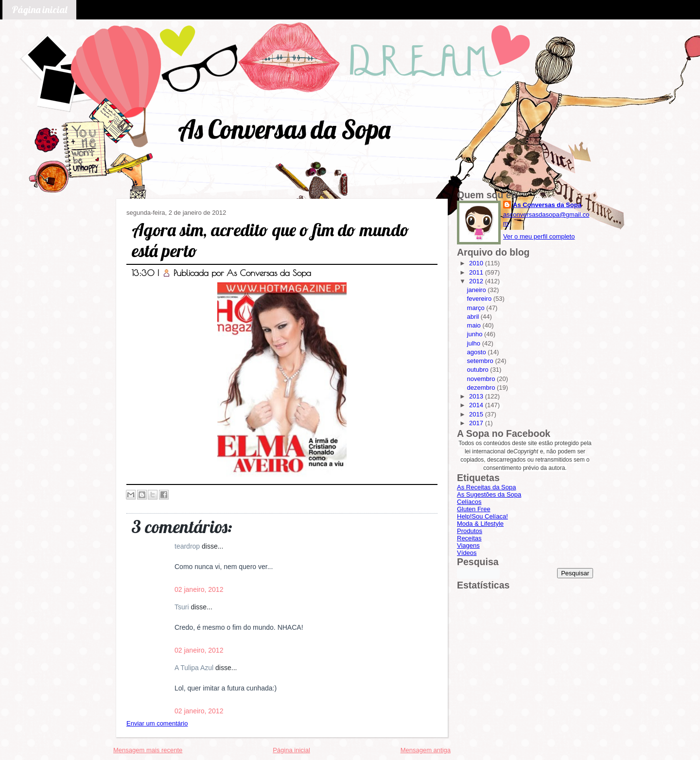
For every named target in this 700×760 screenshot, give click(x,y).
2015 (477, 414)
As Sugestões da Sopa (489, 494)
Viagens (468, 545)
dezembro (482, 388)
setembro (481, 361)
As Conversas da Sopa (284, 129)
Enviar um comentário (157, 723)
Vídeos (467, 553)
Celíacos (469, 502)
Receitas (469, 538)
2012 (477, 281)
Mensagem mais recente (148, 750)
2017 (477, 423)
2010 (477, 263)
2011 (477, 272)
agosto (478, 352)
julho (475, 343)
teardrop (188, 546)
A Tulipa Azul (195, 668)
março (477, 308)
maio (475, 325)
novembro (482, 379)
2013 (477, 396)
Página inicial (39, 9)
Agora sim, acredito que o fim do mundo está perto (271, 240)
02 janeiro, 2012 (199, 589)
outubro (479, 370)
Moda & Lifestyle (480, 524)
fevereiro (480, 299)
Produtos (470, 531)
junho (476, 334)
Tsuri (183, 607)
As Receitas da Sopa (486, 487)
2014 (477, 405)
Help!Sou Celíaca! (482, 516)
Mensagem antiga (426, 750)
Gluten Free (474, 509)
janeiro (478, 290)
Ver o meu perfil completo (539, 236)
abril (474, 317)
